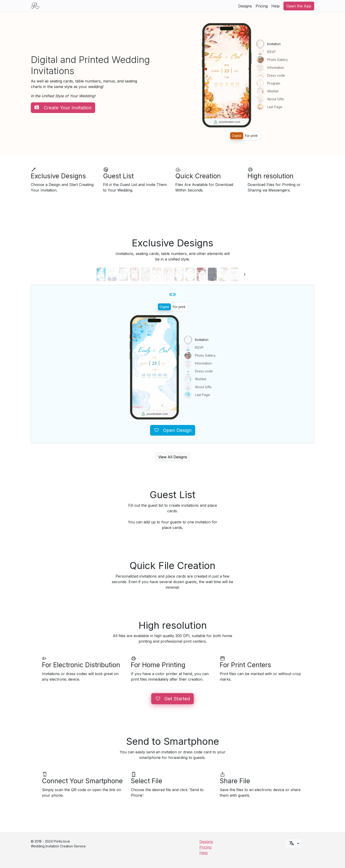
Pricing (262, 6)
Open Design (173, 430)
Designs (245, 6)
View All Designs (173, 457)
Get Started (172, 699)
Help (276, 6)
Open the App (299, 6)
